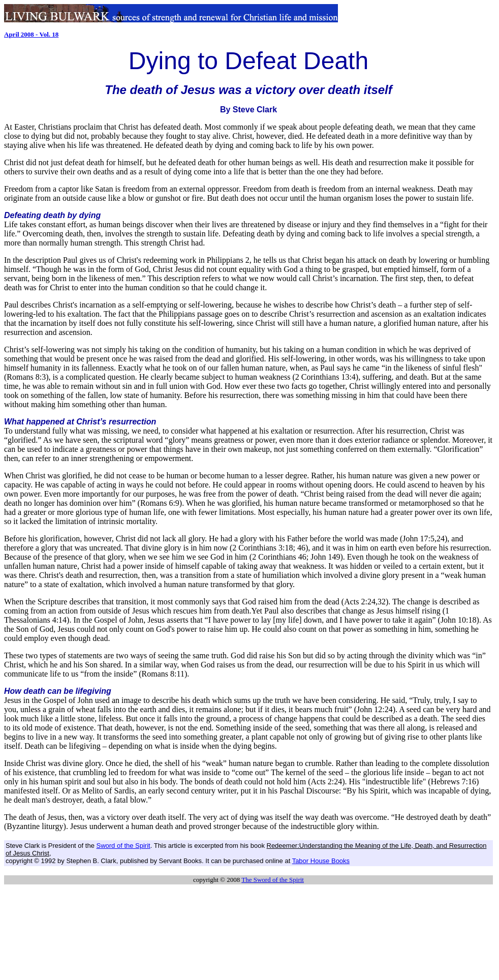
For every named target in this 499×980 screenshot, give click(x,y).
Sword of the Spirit (123, 846)
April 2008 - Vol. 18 (31, 34)
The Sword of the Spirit (273, 880)
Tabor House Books (321, 861)
